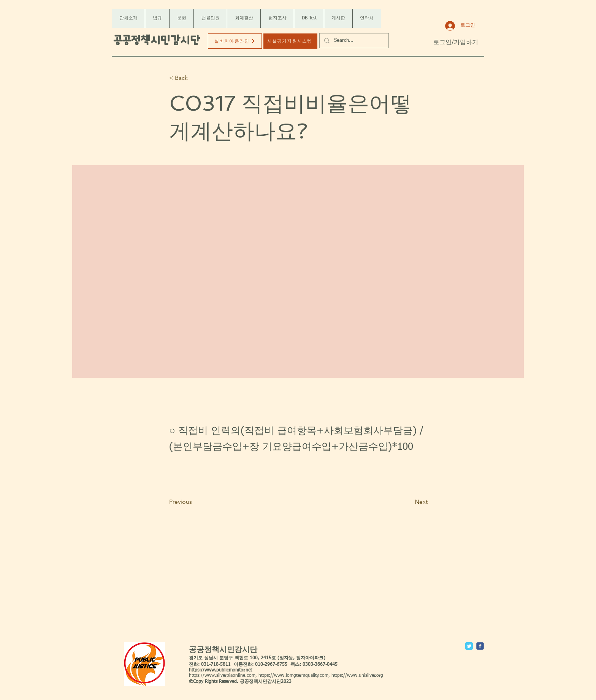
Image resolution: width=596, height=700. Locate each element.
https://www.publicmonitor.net (220, 670)
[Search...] (353, 41)
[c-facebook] (480, 646)
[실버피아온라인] (235, 41)
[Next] (409, 502)
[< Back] (194, 78)
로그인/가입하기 (456, 43)
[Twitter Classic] (469, 646)
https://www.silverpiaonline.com (222, 676)
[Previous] (194, 502)
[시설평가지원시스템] (290, 41)
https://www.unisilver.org (357, 676)
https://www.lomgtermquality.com (293, 676)
